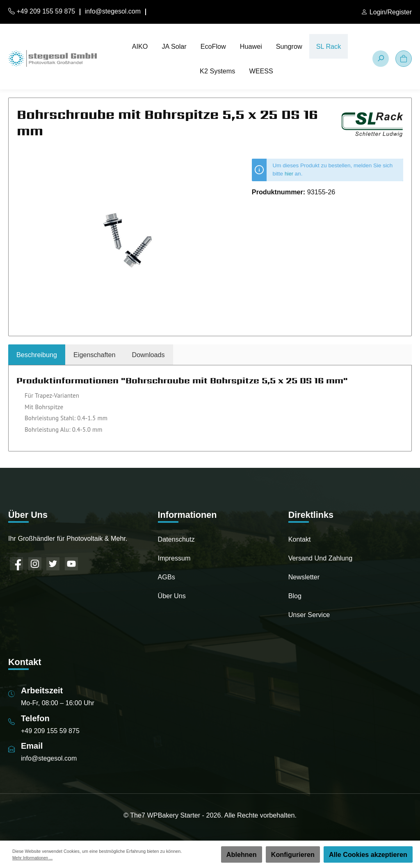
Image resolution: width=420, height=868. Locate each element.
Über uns (172, 596)
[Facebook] (16, 564)
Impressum (174, 558)
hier (289, 174)
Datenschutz (176, 539)
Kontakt (300, 539)
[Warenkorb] (404, 59)
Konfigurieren (293, 854)
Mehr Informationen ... (34, 858)
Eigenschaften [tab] (95, 355)
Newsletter (304, 577)
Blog (295, 596)
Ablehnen (242, 854)
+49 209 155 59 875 (42, 11)
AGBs (167, 577)
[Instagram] (35, 564)
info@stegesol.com (113, 11)
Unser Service (309, 615)
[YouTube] (71, 564)
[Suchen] (381, 59)
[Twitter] (53, 564)
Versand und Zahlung (321, 558)
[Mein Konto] (386, 12)
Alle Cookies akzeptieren (368, 854)
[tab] (37, 355)
